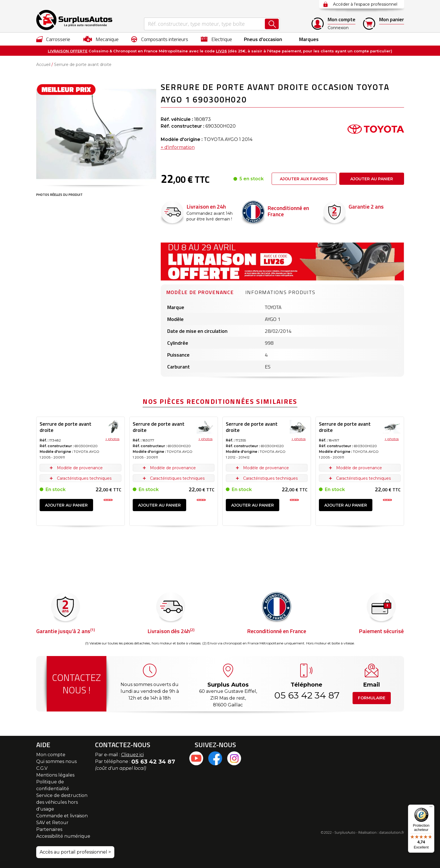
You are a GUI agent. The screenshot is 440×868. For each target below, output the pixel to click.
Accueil (43, 65)
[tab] (200, 292)
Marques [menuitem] (309, 39)
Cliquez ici (132, 755)
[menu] (220, 39)
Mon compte (51, 755)
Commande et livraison (62, 816)
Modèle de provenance (200, 292)
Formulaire (372, 698)
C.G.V (42, 768)
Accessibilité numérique (63, 836)
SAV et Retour (52, 823)
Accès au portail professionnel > (75, 852)
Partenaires (49, 829)
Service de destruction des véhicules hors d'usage (62, 802)
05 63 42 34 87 (306, 695)
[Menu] (431, 808)
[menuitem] (53, 39)
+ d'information (178, 147)
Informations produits (280, 292)
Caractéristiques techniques (84, 478)
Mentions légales (55, 775)
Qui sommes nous (56, 761)
